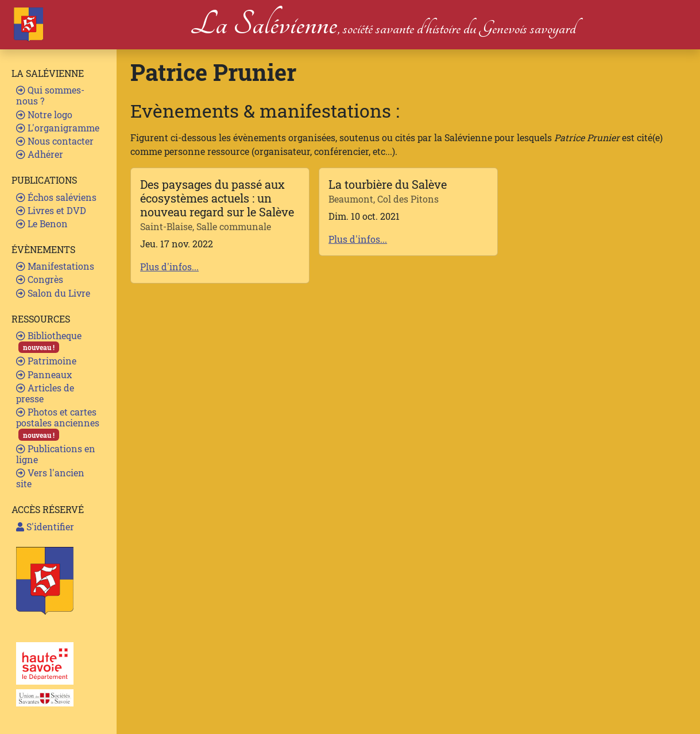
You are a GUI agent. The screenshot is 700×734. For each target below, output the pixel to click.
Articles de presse (45, 393)
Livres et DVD (51, 210)
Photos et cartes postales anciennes (58, 423)
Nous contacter (55, 141)
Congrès (40, 279)
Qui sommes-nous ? (50, 95)
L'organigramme (58, 128)
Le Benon (42, 224)
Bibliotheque (49, 341)
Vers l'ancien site (50, 478)
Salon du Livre (53, 293)
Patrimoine (46, 361)
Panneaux (44, 374)
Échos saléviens (56, 197)
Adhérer (40, 154)
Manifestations (55, 266)
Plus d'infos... (169, 267)
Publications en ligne (56, 454)
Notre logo (44, 114)
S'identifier (45, 527)
